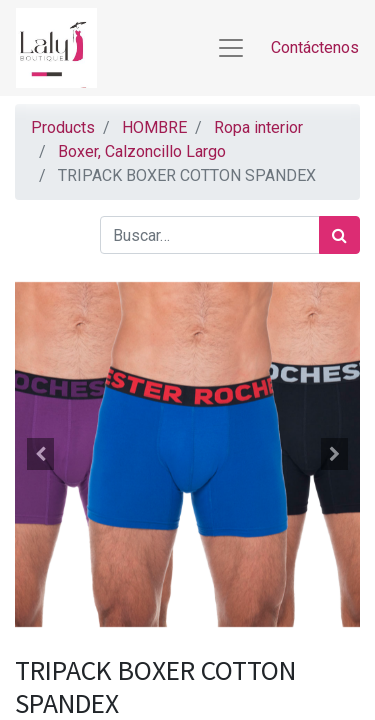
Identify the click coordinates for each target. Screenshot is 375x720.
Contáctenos (315, 47)
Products (63, 127)
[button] (41, 454)
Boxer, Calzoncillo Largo (142, 151)
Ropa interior (258, 127)
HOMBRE (154, 127)
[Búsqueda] (339, 235)
